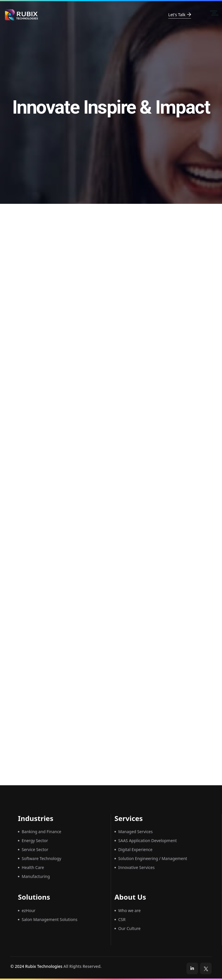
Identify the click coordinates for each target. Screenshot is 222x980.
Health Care (33, 867)
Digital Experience (135, 849)
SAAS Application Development (148, 841)
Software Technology (41, 858)
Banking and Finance (41, 832)
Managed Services (135, 832)
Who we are (129, 910)
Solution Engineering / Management (153, 858)
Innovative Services (136, 867)
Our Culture (129, 928)
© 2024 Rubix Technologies (36, 966)
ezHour (29, 910)
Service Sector (35, 849)
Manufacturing (36, 876)
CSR (122, 919)
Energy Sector (35, 841)
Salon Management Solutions (50, 919)
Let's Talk (180, 15)
